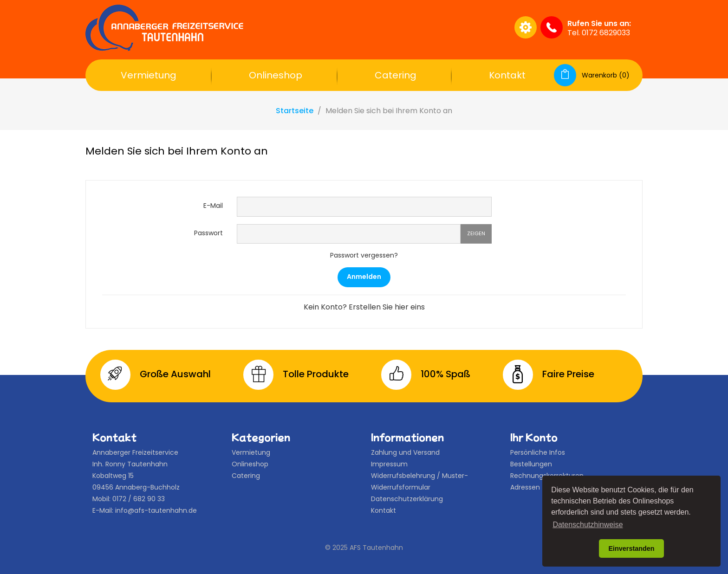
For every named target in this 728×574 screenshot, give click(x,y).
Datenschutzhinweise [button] (588, 525)
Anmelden (364, 277)
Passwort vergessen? (364, 255)
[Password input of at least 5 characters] (349, 234)
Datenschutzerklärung (407, 499)
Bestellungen (531, 464)
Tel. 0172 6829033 (599, 33)
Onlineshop (276, 75)
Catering (396, 75)
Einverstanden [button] (631, 548)
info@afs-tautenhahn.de (156, 510)
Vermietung (149, 75)
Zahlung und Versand (405, 452)
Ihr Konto (534, 437)
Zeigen (476, 233)
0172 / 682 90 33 (139, 499)
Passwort (208, 233)
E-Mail (213, 206)
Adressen (525, 487)
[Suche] (417, 27)
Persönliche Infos (538, 452)
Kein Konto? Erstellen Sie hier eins (364, 307)
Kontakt (507, 75)
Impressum (389, 464)
